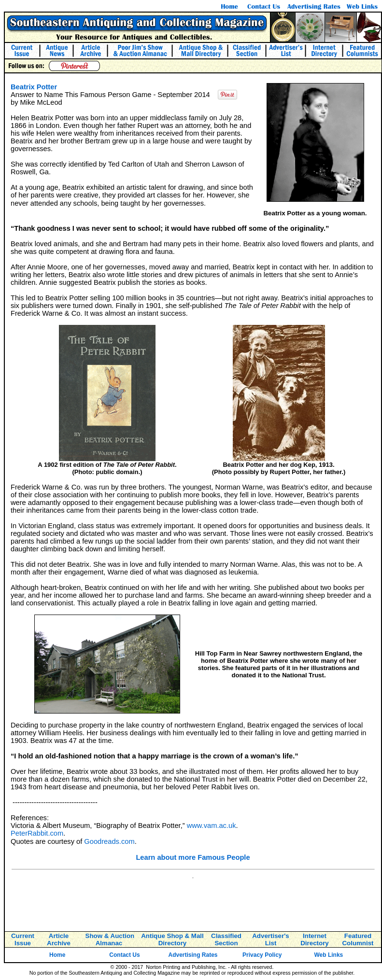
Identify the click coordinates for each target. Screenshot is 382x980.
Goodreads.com (109, 841)
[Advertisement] (193, 903)
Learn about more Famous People (193, 857)
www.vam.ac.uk (212, 826)
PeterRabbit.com (37, 833)
